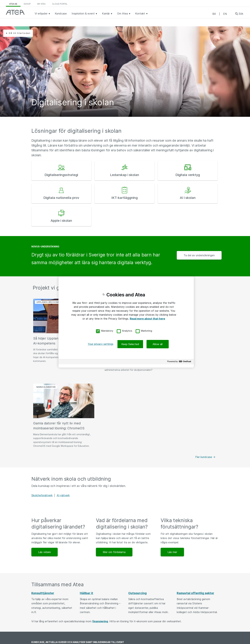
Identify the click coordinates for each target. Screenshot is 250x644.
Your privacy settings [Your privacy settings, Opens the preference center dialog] (101, 344)
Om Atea (124, 13)
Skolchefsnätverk (42, 419)
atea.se (13, 4)
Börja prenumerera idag (198, 575)
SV (214, 14)
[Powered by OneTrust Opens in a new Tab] (180, 362)
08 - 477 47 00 (92, 610)
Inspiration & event (84, 13)
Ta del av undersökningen (199, 255)
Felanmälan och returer (97, 632)
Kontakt (141, 13)
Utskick (39, 640)
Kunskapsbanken (45, 610)
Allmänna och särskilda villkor (146, 617)
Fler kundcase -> (205, 381)
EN (225, 14)
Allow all (158, 344)
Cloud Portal (60, 4)
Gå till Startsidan (20, 33)
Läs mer (172, 476)
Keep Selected (130, 344)
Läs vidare (45, 476)
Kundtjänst (90, 625)
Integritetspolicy (139, 625)
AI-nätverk (63, 419)
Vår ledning (135, 610)
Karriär (107, 13)
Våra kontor (90, 617)
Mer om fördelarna (114, 476)
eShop (27, 4)
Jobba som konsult (46, 625)
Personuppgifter (138, 632)
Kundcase (61, 13)
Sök (241, 14)
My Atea (41, 4)
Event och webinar (46, 617)
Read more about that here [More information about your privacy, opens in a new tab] (147, 318)
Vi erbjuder (42, 13)
